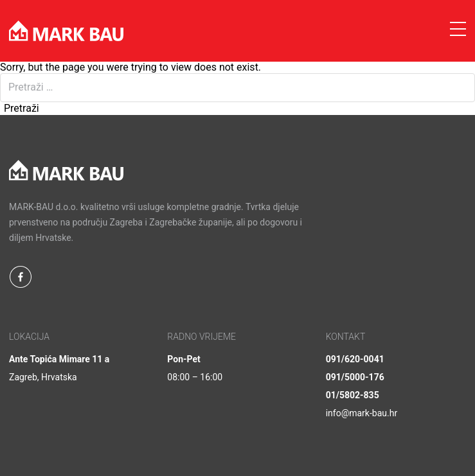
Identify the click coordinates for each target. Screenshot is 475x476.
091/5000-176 (355, 377)
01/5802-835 (353, 395)
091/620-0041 (355, 359)
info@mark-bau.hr (362, 413)
